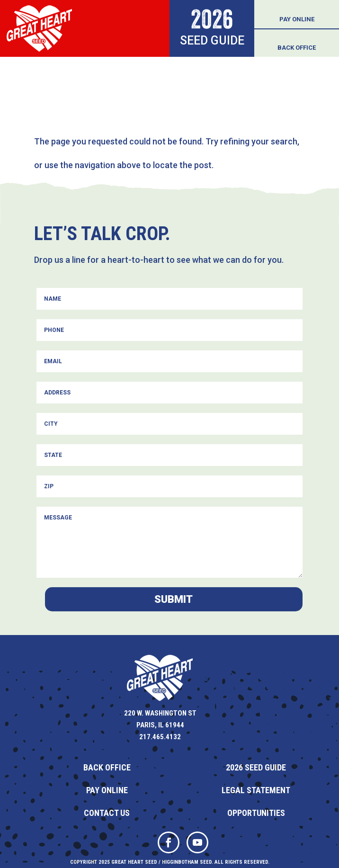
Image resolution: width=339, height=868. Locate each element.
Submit (174, 599)
